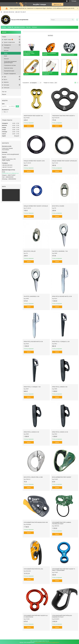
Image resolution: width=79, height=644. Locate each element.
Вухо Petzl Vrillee (30, 251)
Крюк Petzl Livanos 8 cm (31, 432)
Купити (29, 126)
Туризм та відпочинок (9, 42)
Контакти (34, 27)
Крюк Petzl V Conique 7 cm (32, 387)
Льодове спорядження (10, 74)
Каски (6, 56)
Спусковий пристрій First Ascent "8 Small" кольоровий (64, 570)
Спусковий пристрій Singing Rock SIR (36, 522)
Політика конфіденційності (53, 642)
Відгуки (4, 94)
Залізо (6, 53)
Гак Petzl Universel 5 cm (31, 296)
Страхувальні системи (10, 65)
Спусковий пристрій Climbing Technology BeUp (62, 523)
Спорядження (7, 45)
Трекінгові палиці (8, 68)
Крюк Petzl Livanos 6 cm (60, 387)
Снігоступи (6, 88)
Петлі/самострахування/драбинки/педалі (10, 62)
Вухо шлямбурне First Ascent (62, 477)
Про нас (28, 27)
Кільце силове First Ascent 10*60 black (65, 161)
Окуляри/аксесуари (9, 71)
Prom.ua (47, 641)
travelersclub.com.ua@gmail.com (10, 173)
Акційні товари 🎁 (8, 40)
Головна (4, 27)
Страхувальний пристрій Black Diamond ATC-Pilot (62, 616)
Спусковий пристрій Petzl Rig (33, 569)
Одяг (5, 77)
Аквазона (6, 82)
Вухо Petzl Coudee (58, 206)
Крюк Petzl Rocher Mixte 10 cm (62, 296)
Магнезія (6, 59)
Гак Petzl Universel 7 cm (60, 251)
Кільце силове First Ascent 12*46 (34, 161)
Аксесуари (7, 48)
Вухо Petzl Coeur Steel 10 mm (33, 477)
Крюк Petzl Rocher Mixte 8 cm (33, 342)
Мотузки (6, 50)
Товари (9, 27)
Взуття (5, 79)
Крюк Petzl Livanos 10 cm (60, 432)
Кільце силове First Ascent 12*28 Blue (36, 206)
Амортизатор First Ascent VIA (33, 116)
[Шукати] (73, 20)
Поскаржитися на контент (41, 642)
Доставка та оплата (20, 27)
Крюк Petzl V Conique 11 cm (61, 342)
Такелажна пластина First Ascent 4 (63, 116)
